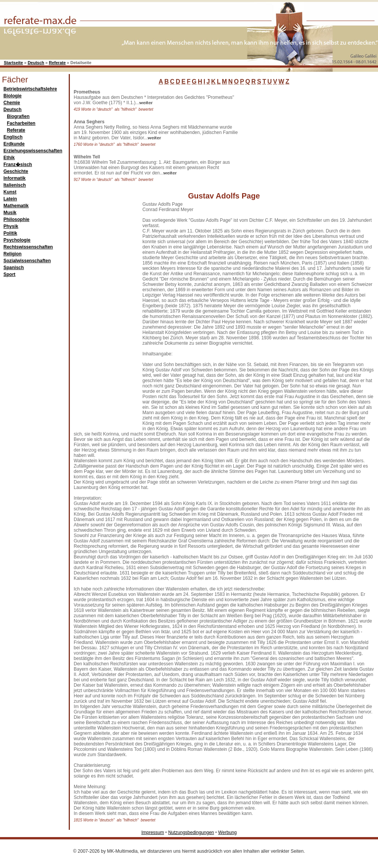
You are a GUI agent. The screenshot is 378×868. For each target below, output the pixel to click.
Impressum (153, 833)
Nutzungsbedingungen (191, 833)
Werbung (227, 833)
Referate (57, 63)
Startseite (13, 63)
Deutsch (36, 63)
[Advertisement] (298, 137)
